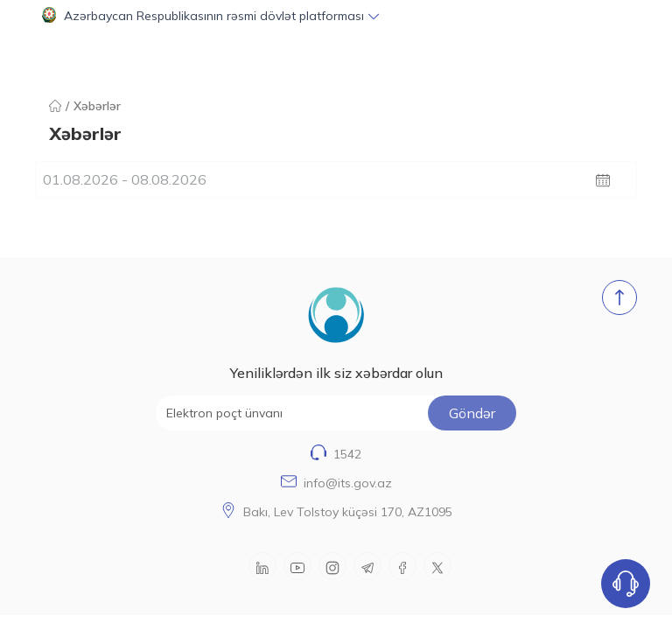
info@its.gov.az (348, 483)
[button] (336, 16)
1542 (347, 454)
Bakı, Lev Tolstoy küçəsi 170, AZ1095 (348, 512)
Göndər (472, 413)
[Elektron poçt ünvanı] (336, 413)
